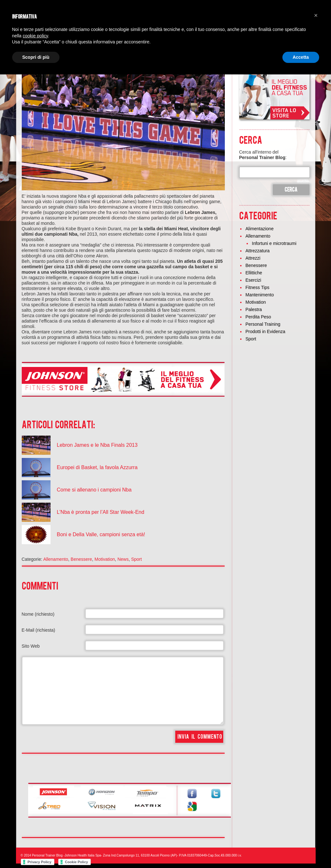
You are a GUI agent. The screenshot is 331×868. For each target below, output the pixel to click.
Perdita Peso (258, 317)
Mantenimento (260, 295)
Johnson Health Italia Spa (83, 855)
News (123, 559)
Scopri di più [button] (36, 57)
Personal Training (263, 324)
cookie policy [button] (35, 36)
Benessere (81, 559)
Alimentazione (260, 229)
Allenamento (56, 559)
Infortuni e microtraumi (274, 243)
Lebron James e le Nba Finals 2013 (97, 445)
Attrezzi (253, 258)
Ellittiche (254, 273)
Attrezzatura (258, 251)
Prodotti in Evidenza (266, 331)
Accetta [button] (301, 57)
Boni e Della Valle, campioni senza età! (101, 534)
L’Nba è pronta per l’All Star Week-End (101, 512)
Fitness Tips (258, 287)
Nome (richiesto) (38, 614)
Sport (136, 559)
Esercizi (253, 280)
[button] (316, 15)
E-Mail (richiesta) (39, 630)
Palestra (254, 309)
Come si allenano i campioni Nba (94, 490)
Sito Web (31, 646)
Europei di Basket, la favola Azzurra (97, 467)
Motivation (105, 559)
